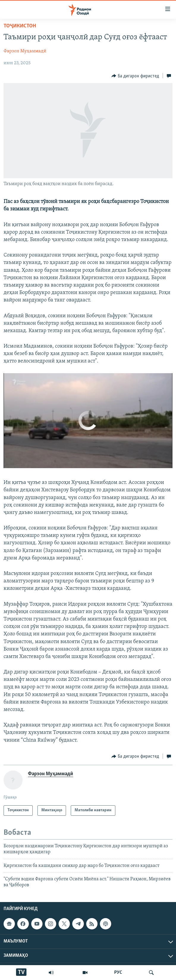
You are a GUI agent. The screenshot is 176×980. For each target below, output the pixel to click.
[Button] (135, 76)
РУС (118, 973)
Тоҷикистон (20, 26)
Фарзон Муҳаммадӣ (25, 51)
